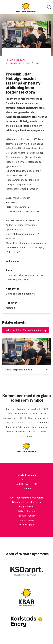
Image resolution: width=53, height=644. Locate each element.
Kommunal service (34, 275)
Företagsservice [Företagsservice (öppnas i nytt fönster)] (27, 516)
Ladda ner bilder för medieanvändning (26, 330)
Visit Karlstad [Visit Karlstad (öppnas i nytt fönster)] (27, 525)
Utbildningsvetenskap (17, 280)
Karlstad (10, 308)
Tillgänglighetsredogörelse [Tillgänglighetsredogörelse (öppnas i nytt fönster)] (27, 502)
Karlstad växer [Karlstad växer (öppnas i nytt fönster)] (27, 507)
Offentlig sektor (14, 275)
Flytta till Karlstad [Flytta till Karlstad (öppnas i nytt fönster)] (27, 511)
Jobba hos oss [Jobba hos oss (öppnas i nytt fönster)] (26, 520)
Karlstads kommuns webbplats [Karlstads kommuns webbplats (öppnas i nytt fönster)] (27, 498)
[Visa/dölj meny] (5, 7)
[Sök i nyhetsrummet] (49, 7)
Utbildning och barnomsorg (20, 294)
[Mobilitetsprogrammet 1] (26, 352)
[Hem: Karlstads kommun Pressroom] (26, 7)
